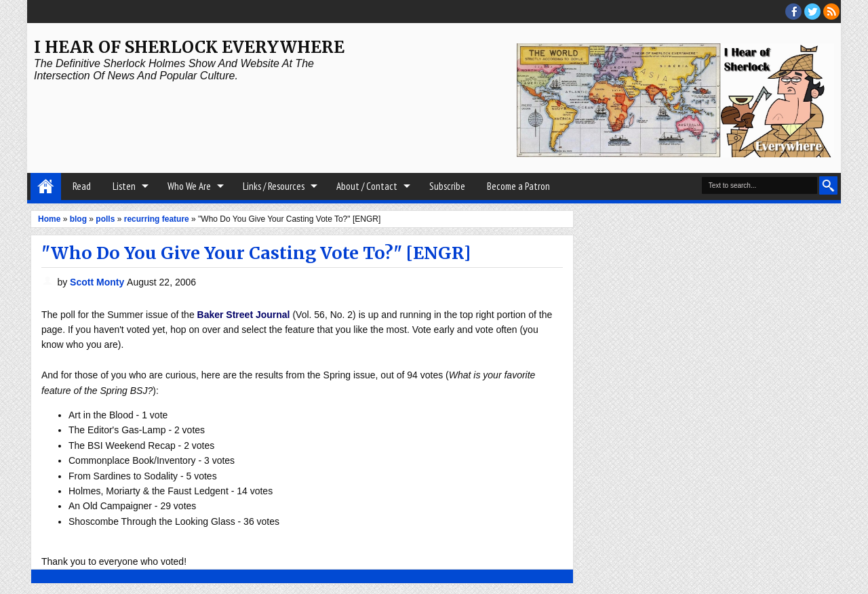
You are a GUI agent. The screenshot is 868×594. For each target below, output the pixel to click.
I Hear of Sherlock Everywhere (189, 47)
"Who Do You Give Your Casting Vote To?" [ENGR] (256, 253)
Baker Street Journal (244, 315)
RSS (831, 12)
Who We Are (189, 186)
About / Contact (367, 186)
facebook (793, 12)
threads (812, 12)
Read (82, 186)
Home (46, 186)
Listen (124, 186)
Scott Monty (98, 282)
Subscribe (447, 186)
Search (828, 185)
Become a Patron (518, 186)
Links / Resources (274, 186)
